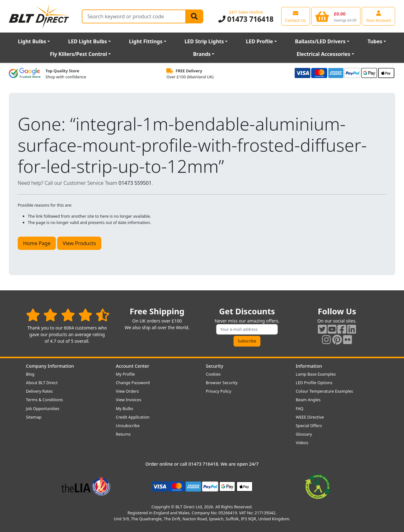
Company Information (50, 366)
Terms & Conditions (44, 400)
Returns (123, 434)
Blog (30, 374)
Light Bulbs (32, 41)
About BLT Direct (42, 383)
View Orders (127, 391)
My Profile (125, 374)
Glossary (304, 434)
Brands (202, 54)
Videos (302, 443)
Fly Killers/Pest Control (78, 54)
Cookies (213, 374)
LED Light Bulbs (88, 41)
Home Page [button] (37, 243)
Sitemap (34, 417)
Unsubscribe (128, 426)
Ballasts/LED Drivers (320, 41)
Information (309, 366)
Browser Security (222, 383)
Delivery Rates (39, 391)
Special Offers (309, 426)
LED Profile (259, 41)
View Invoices (129, 400)
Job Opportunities (43, 408)
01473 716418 (246, 19)
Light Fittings (146, 41)
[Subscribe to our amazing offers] (247, 329)
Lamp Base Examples (316, 374)
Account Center (133, 366)
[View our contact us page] (296, 16)
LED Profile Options (314, 383)
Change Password (133, 383)
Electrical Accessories (324, 54)
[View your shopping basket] (336, 16)
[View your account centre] (378, 16)
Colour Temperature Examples (324, 391)
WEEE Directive (310, 417)
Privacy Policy (219, 391)
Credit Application (133, 417)
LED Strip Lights (204, 41)
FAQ (300, 408)
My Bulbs (125, 408)
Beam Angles (308, 400)
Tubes (375, 41)
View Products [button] (79, 243)
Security (214, 366)
